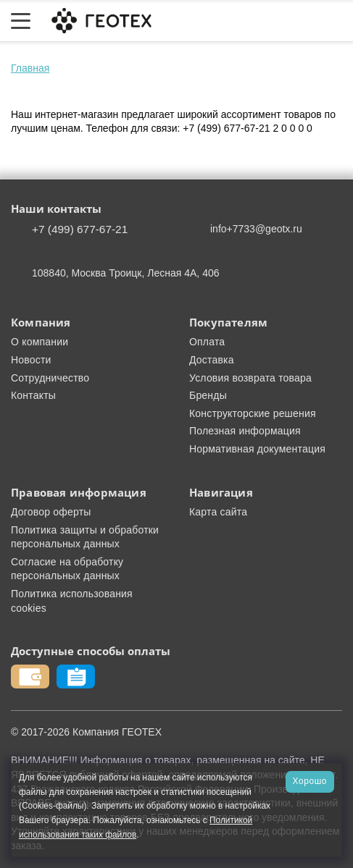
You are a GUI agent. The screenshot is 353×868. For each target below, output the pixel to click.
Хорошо (310, 781)
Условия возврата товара (250, 378)
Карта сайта (218, 512)
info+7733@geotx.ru (256, 229)
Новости (31, 360)
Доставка (212, 360)
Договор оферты (51, 512)
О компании (40, 342)
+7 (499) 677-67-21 (80, 229)
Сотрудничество (50, 378)
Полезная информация (245, 431)
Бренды (208, 395)
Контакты (33, 395)
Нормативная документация (257, 449)
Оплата (207, 342)
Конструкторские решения (253, 413)
